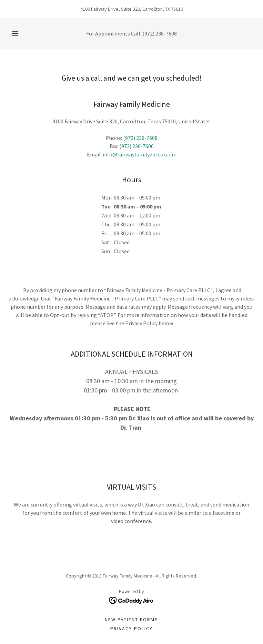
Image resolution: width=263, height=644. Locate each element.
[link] (131, 600)
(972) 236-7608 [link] (160, 33)
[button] (20, 33)
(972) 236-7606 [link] (136, 146)
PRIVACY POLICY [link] (131, 628)
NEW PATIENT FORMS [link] (131, 620)
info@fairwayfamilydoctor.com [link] (140, 154)
